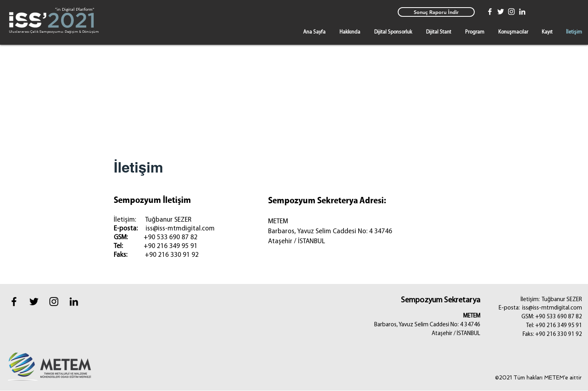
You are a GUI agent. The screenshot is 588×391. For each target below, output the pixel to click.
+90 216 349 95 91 (171, 246)
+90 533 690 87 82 (171, 237)
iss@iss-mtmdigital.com (180, 229)
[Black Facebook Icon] (14, 302)
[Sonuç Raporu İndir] (436, 12)
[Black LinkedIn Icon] (74, 302)
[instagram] (54, 302)
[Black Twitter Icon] (34, 302)
